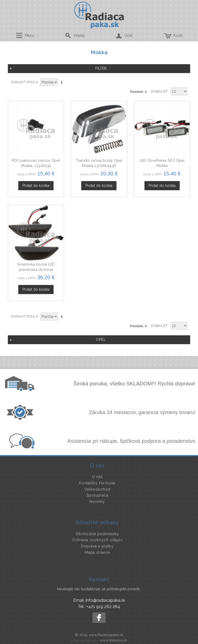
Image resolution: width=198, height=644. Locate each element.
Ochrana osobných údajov (97, 540)
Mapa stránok (97, 552)
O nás (97, 477)
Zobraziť (159, 91)
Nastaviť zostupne (63, 82)
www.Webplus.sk (113, 640)
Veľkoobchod (97, 489)
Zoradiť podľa (24, 82)
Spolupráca (97, 495)
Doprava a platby (97, 546)
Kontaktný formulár (97, 483)
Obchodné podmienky (97, 534)
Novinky (97, 502)
